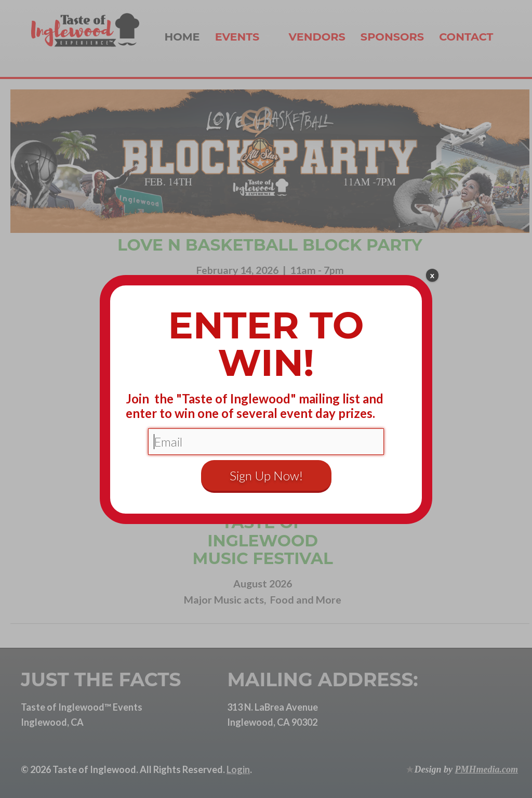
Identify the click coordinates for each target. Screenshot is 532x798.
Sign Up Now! (266, 475)
